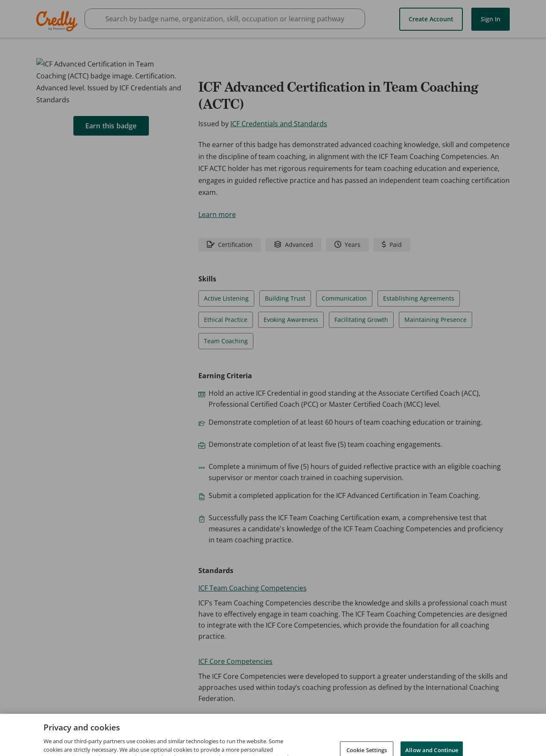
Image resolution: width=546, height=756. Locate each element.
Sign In (491, 19)
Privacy (428, 734)
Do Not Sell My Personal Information (464, 746)
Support (505, 734)
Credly (58, 21)
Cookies (390, 746)
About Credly (359, 734)
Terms (398, 734)
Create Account (431, 19)
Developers (466, 734)
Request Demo (308, 734)
